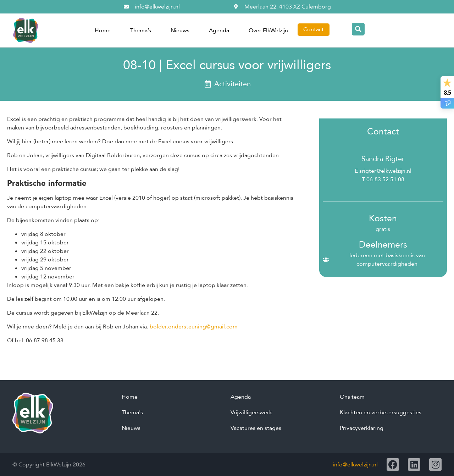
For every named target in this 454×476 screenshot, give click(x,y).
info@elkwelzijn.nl (355, 465)
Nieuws (180, 31)
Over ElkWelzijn (268, 31)
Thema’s (141, 31)
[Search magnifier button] (358, 29)
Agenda (219, 31)
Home (103, 31)
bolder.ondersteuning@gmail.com (194, 327)
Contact (314, 29)
